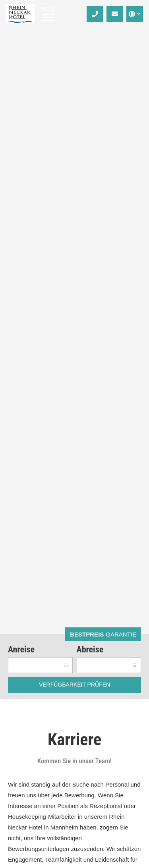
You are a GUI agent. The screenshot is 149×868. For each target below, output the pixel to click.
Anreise (21, 649)
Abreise (90, 649)
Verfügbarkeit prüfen (74, 685)
